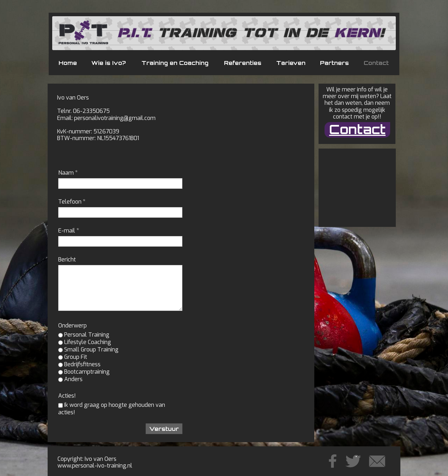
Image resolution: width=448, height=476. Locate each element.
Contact (376, 63)
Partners (334, 63)
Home (68, 63)
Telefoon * (72, 202)
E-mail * (69, 231)
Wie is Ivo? (109, 63)
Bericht (67, 260)
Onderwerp (72, 326)
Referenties (243, 63)
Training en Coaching (175, 63)
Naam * (68, 173)
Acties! (67, 396)
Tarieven (291, 63)
